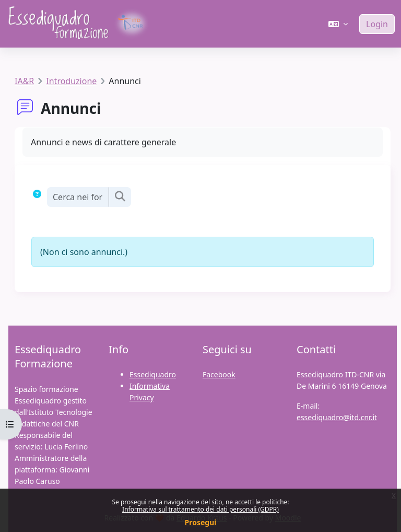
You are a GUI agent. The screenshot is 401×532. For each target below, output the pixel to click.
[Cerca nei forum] (78, 197)
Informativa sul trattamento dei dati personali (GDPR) (200, 509)
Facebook (219, 374)
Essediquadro (153, 374)
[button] (338, 24)
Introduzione (71, 81)
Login (377, 24)
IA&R (24, 81)
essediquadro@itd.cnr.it (337, 417)
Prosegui (201, 522)
